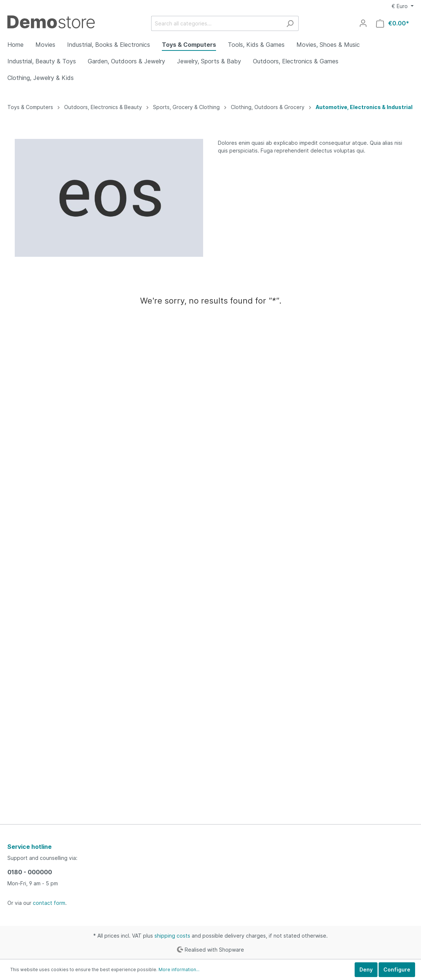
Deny (366, 969)
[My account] (363, 23)
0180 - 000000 (30, 872)
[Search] (290, 23)
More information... (179, 969)
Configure (397, 969)
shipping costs (172, 936)
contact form (49, 903)
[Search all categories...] (216, 23)
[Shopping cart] (393, 23)
